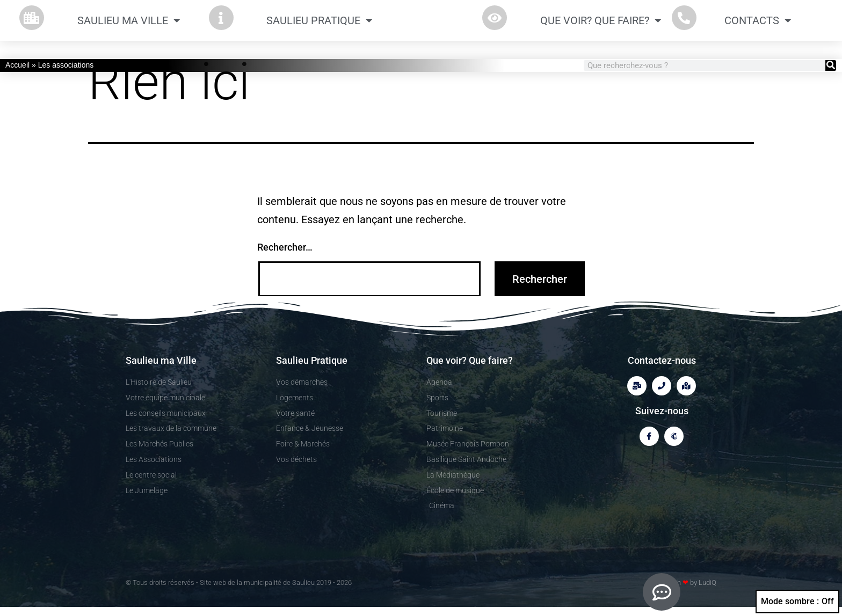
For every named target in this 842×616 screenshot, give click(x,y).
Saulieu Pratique (320, 25)
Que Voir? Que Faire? (601, 25)
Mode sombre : (797, 602)
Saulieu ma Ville (129, 25)
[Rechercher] (831, 65)
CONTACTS (758, 25)
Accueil (17, 65)
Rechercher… (285, 257)
